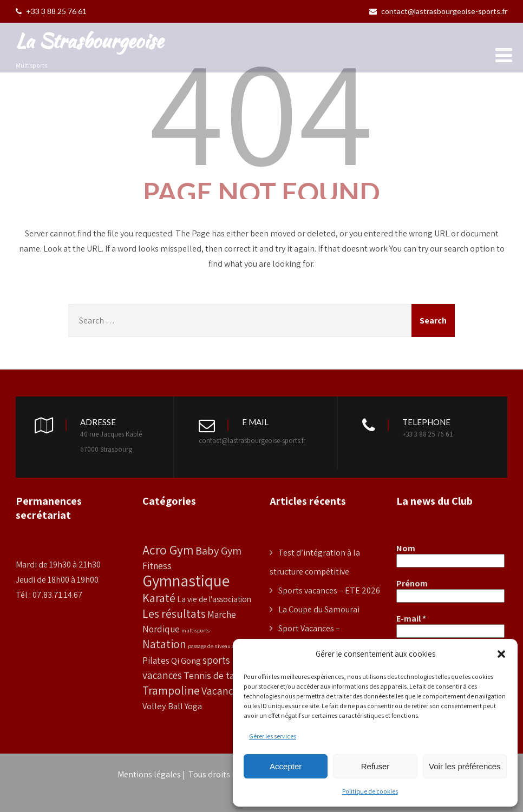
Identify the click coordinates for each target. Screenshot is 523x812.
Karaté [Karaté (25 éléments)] (159, 598)
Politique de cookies (370, 791)
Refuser (375, 766)
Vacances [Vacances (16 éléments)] (222, 691)
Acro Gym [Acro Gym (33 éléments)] (168, 550)
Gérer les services (273, 736)
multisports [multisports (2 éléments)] (195, 630)
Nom (406, 549)
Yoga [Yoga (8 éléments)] (193, 706)
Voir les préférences (465, 766)
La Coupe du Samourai (319, 609)
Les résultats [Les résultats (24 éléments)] (174, 613)
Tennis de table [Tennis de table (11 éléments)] (215, 675)
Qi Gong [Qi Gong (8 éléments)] (186, 661)
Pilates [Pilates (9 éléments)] (156, 661)
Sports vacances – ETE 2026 (329, 590)
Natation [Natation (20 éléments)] (164, 644)
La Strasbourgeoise (89, 41)
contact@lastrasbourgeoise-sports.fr (438, 11)
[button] (501, 654)
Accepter (286, 766)
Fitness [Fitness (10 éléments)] (157, 566)
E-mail (411, 619)
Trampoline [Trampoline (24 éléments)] (171, 690)
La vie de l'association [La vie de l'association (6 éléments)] (214, 599)
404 (261, 109)
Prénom (412, 584)
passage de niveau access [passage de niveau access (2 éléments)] (217, 646)
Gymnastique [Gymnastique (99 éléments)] (186, 580)
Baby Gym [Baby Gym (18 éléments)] (218, 550)
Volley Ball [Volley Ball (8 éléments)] (163, 706)
